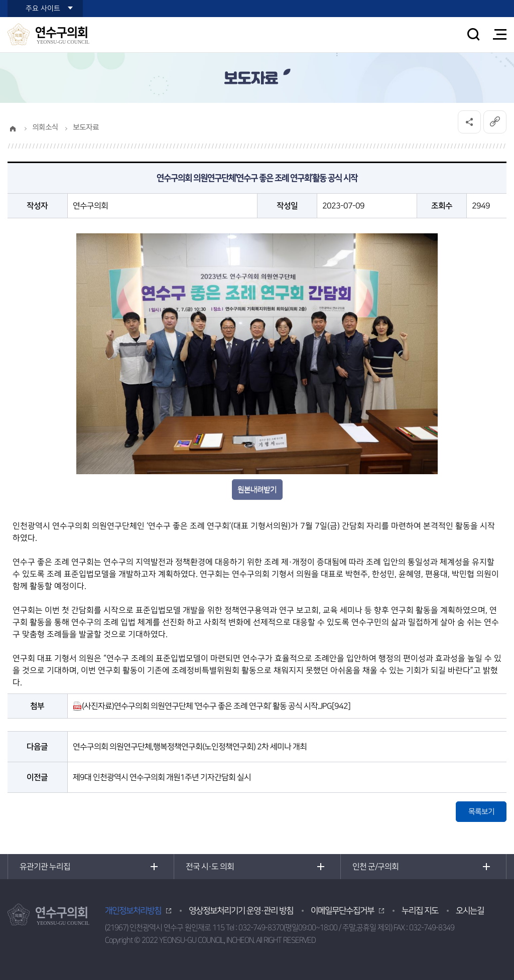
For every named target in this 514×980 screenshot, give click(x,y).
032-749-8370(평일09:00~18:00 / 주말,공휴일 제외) (315, 928)
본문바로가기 (0, 0)
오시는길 (470, 911)
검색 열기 (473, 34)
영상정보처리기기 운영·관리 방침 (241, 911)
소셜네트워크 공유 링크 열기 (469, 122)
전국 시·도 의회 (210, 867)
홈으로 (13, 128)
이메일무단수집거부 (342, 911)
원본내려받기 (257, 489)
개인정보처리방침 (133, 911)
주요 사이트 (43, 9)
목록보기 (481, 812)
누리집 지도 (420, 911)
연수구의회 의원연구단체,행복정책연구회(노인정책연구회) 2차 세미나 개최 (190, 747)
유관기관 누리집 (45, 867)
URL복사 (495, 122)
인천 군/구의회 (375, 867)
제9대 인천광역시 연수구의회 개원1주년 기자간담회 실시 (162, 777)
